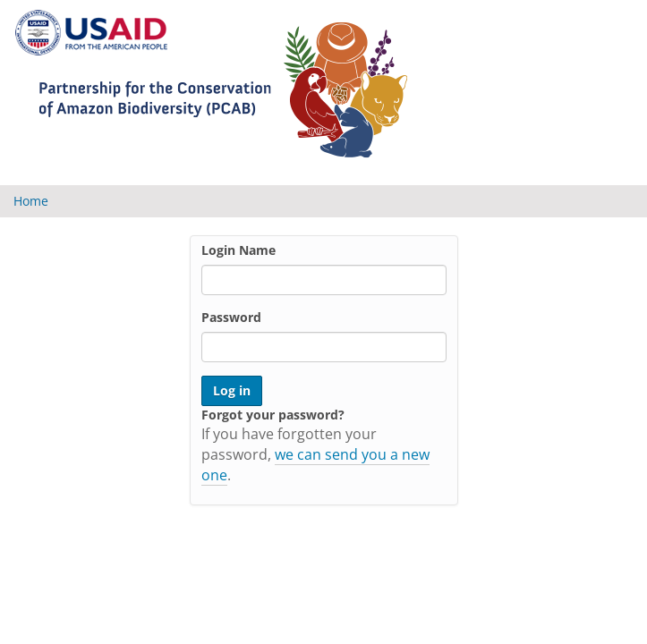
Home (31, 201)
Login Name (238, 250)
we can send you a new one (315, 465)
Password (231, 317)
